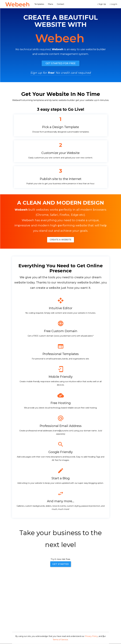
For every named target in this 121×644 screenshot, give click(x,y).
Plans (51, 4)
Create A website (61, 240)
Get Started (60, 564)
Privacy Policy (91, 636)
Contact (61, 4)
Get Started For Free (61, 63)
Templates (40, 4)
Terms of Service (60, 640)
